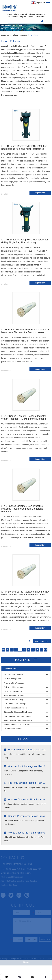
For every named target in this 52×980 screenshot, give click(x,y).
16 (37, 650)
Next (46, 650)
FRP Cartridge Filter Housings (15, 704)
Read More (6, 194)
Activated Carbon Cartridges (14, 695)
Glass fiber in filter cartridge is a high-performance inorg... (25, 756)
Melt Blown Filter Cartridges (14, 687)
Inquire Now (40, 193)
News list (26, 739)
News (31, 16)
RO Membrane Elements (13, 729)
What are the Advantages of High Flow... (28, 766)
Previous (3, 650)
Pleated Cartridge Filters (13, 679)
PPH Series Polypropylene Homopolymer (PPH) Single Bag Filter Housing (25, 241)
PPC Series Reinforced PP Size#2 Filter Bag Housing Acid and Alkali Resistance (24, 147)
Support (24, 16)
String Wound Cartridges (13, 691)
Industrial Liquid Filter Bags (14, 700)
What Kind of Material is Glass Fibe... (27, 750)
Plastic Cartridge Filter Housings (16, 708)
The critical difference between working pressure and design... (24, 822)
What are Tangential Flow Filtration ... (28, 799)
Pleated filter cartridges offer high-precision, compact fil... (26, 789)
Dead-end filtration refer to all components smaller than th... (25, 806)
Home (9, 14)
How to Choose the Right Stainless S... (28, 833)
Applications (13, 16)
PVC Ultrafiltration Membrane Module (17, 716)
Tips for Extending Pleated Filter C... (27, 783)
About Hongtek (21, 14)
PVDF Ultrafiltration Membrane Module (18, 720)
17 (41, 650)
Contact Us (40, 16)
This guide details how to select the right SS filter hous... (24, 839)
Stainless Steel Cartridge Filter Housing (18, 712)
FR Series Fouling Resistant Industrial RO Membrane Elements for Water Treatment (25, 593)
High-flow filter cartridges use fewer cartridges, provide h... (23, 773)
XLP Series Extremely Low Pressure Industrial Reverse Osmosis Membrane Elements (22, 509)
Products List (26, 660)
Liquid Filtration (34, 35)
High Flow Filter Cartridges (14, 675)
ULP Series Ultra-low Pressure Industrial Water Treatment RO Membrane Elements (24, 417)
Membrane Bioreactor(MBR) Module (17, 725)
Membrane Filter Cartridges (14, 683)
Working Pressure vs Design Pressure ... (28, 816)
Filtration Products (37, 14)
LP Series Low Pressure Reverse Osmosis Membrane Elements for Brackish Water (25, 331)
